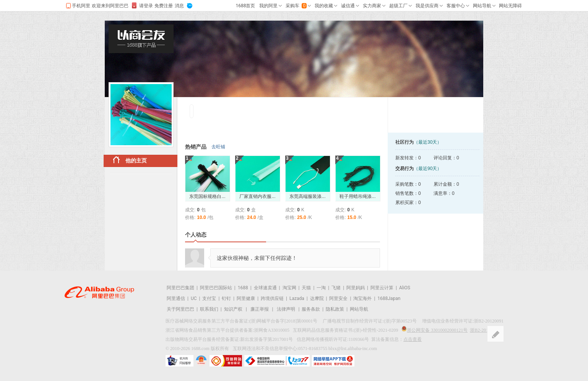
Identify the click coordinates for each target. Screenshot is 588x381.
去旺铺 (218, 147)
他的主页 (130, 160)
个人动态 (196, 235)
